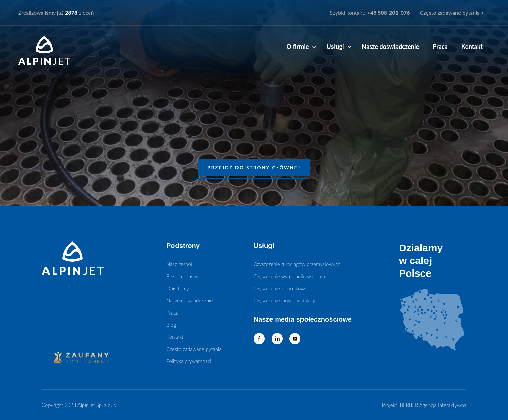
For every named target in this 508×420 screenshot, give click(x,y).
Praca (440, 46)
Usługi (335, 46)
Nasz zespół (179, 264)
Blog (171, 325)
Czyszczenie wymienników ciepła (289, 276)
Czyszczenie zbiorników (279, 288)
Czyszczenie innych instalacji (284, 300)
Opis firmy (178, 288)
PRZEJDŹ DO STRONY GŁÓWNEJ (254, 168)
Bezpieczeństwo (184, 276)
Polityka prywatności (189, 361)
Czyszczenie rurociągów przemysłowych (297, 264)
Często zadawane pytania (450, 13)
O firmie (297, 46)
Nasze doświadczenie (391, 46)
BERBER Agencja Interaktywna (433, 405)
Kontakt (472, 46)
